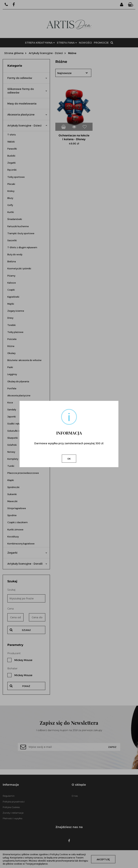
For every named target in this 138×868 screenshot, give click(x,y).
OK (69, 459)
